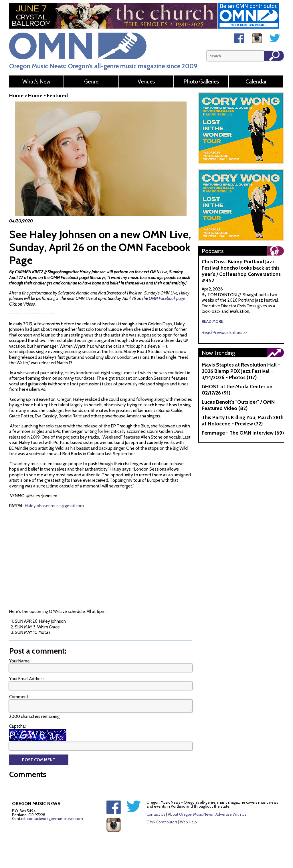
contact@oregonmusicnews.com (55, 819)
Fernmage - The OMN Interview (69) (243, 433)
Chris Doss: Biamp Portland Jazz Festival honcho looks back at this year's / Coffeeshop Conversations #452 (241, 271)
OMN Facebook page (167, 298)
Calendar (256, 81)
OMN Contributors (162, 822)
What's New (36, 81)
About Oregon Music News (190, 814)
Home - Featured (48, 95)
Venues (146, 81)
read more (212, 321)
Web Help (188, 822)
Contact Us (156, 814)
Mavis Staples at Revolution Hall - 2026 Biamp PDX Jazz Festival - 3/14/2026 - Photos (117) (241, 371)
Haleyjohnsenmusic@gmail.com (54, 506)
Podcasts (213, 251)
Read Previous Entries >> (224, 333)
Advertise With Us (231, 814)
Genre (91, 81)
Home (16, 95)
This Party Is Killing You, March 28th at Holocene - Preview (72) (243, 421)
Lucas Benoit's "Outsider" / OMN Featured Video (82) (238, 405)
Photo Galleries (201, 81)
